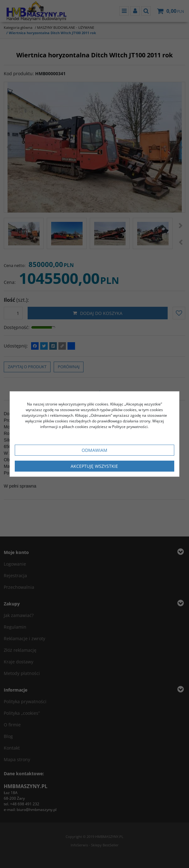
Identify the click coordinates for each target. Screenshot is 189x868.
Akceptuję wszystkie (94, 466)
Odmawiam (94, 450)
